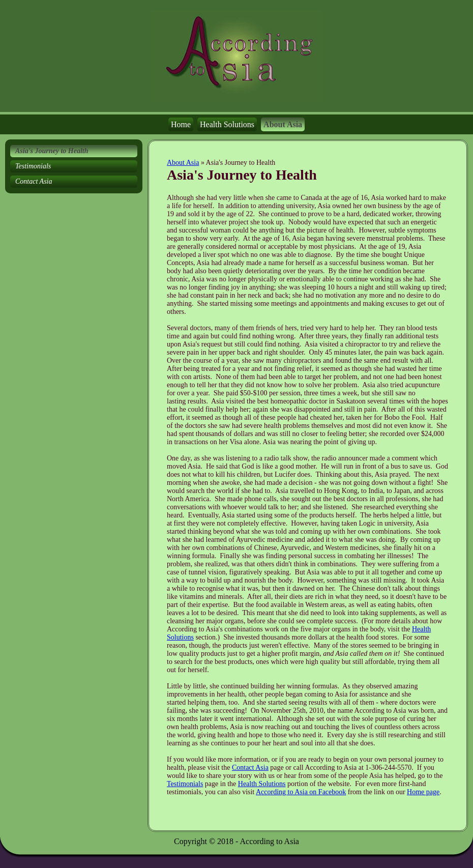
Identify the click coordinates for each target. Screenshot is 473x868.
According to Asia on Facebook (301, 792)
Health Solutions (262, 784)
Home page (423, 792)
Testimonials (185, 784)
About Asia (183, 163)
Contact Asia (250, 768)
